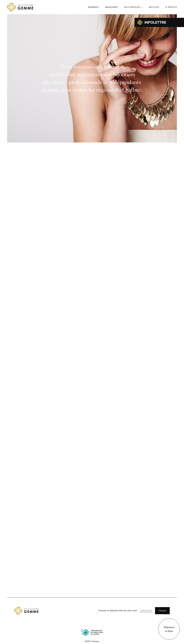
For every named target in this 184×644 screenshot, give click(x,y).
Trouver (162, 611)
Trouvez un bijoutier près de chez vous (118, 611)
